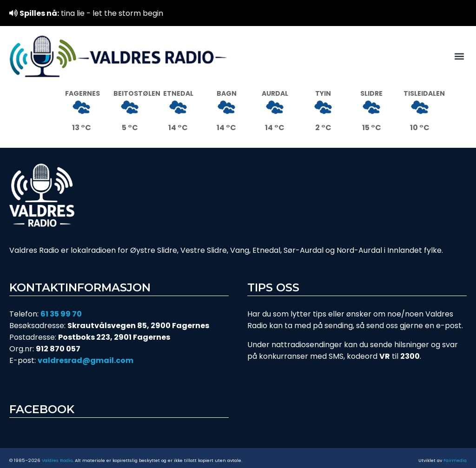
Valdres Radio (57, 460)
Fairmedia (455, 460)
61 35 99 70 (61, 314)
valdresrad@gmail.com (86, 360)
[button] (459, 56)
